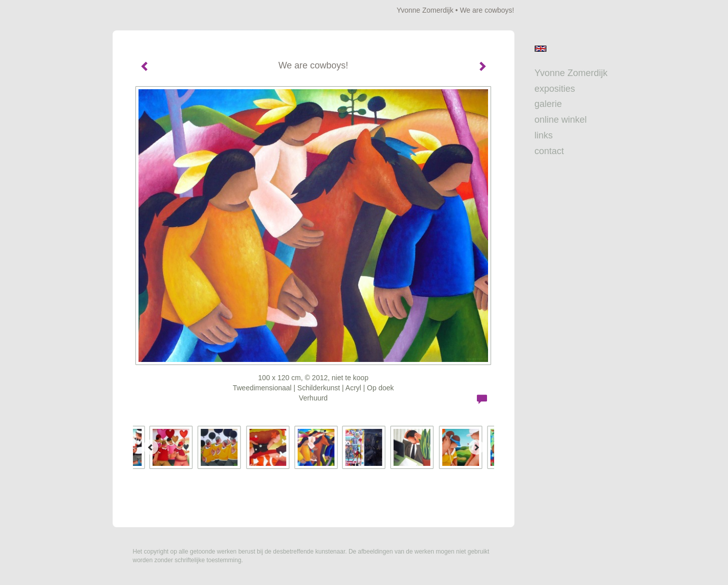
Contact (549, 151)
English (541, 49)
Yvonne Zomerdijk (425, 10)
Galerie (548, 104)
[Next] (476, 447)
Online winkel (561, 120)
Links (544, 135)
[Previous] (151, 447)
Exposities (555, 89)
